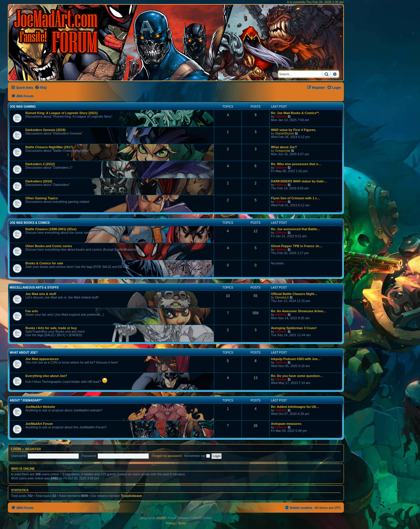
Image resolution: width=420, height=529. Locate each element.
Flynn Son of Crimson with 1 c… (296, 198)
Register (33, 449)
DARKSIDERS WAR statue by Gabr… (299, 181)
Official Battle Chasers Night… (294, 294)
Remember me (197, 456)
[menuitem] (41, 88)
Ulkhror (281, 116)
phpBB (161, 518)
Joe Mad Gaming (23, 107)
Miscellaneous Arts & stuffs (34, 288)
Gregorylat (283, 151)
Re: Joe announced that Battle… (296, 229)
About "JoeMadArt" (26, 400)
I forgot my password (167, 456)
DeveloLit (282, 297)
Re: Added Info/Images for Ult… (295, 407)
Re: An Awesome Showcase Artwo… (299, 311)
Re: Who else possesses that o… (296, 164)
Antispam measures (286, 424)
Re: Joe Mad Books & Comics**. (295, 113)
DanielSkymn (285, 133)
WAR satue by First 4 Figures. (294, 130)
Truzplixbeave (131, 496)
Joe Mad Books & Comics (30, 223)
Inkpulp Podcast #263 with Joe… (296, 359)
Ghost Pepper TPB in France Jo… (297, 246)
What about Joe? (284, 147)
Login (16, 449)
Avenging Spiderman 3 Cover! (294, 328)
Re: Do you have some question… (297, 376)
